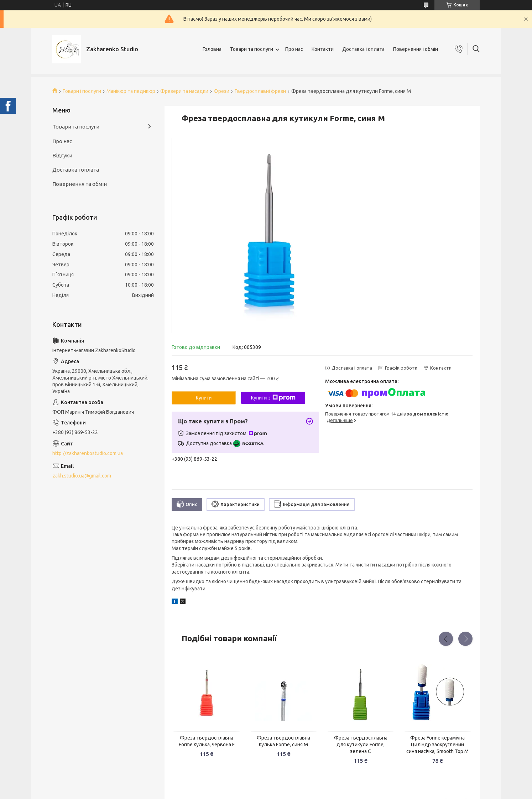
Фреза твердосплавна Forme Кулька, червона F (207, 741)
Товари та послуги (252, 49)
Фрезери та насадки (184, 91)
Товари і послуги (82, 91)
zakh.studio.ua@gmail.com (82, 476)
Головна (212, 49)
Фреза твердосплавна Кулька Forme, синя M (283, 741)
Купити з (273, 398)
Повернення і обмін (416, 49)
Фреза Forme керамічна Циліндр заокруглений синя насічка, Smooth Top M (437, 745)
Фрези (221, 91)
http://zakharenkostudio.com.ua (88, 453)
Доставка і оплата (363, 49)
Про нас (294, 49)
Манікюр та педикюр (131, 91)
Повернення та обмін (80, 184)
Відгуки (62, 155)
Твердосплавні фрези (260, 91)
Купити (204, 398)
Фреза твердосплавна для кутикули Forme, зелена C (361, 745)
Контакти (323, 49)
